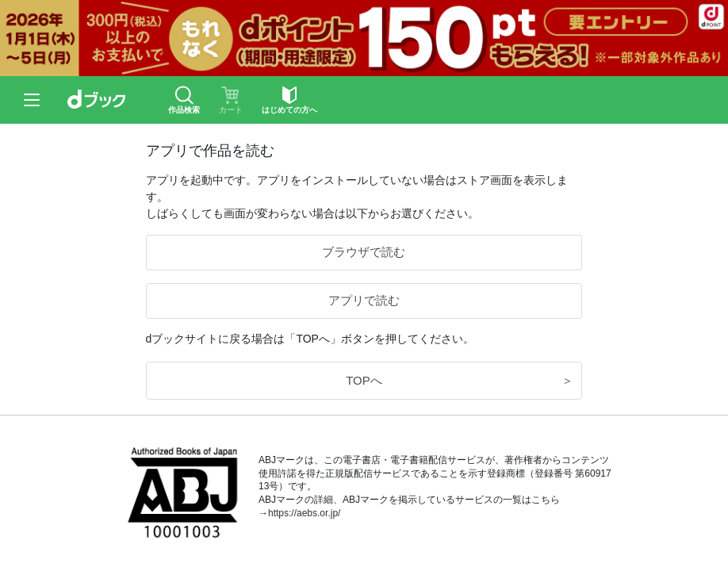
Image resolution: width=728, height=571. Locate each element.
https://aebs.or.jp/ (304, 513)
